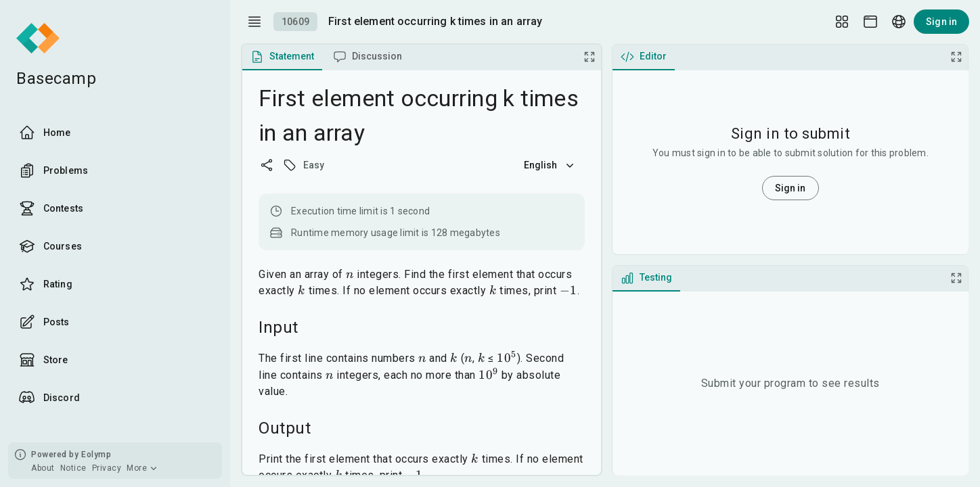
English (550, 165)
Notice (73, 468)
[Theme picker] (870, 22)
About (43, 468)
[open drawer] (254, 22)
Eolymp (96, 455)
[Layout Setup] (842, 22)
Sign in (941, 22)
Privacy (107, 468)
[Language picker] (899, 22)
